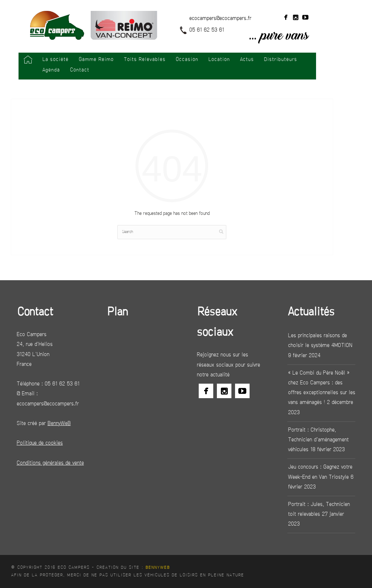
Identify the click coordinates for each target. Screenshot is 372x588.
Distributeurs (281, 60)
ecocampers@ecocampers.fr (220, 19)
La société (56, 60)
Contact (80, 70)
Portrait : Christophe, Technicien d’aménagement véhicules (318, 440)
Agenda (51, 70)
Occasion (187, 60)
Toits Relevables (145, 60)
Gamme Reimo (96, 60)
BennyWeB (158, 568)
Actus (247, 60)
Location (219, 60)
